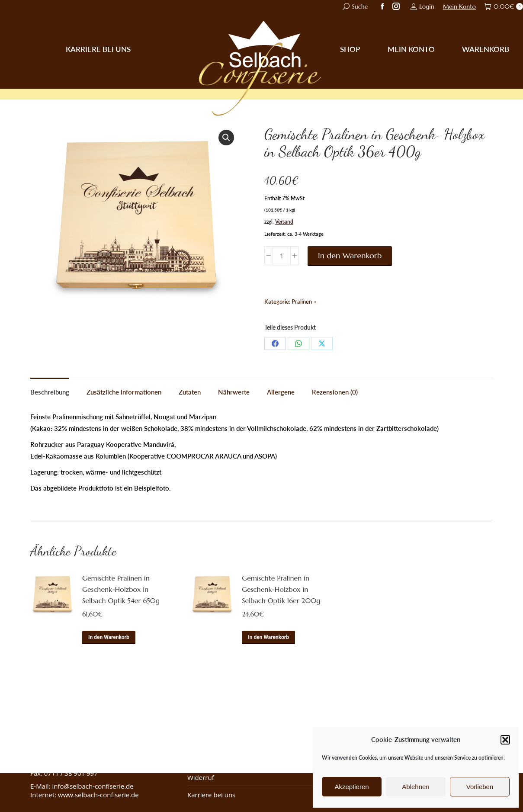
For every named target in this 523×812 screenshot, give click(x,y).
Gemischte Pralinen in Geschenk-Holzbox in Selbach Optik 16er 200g (281, 589)
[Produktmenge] (282, 256)
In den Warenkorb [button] (109, 637)
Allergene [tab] (281, 392)
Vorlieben (480, 787)
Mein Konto (459, 6)
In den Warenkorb (350, 255)
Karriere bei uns (211, 795)
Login (422, 6)
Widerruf (201, 777)
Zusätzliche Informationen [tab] (124, 392)
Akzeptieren (351, 787)
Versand (284, 222)
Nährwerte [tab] (234, 392)
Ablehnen (416, 787)
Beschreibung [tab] (50, 392)
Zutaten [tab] (190, 392)
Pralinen (302, 302)
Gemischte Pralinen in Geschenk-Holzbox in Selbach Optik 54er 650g (121, 589)
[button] (505, 740)
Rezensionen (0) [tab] (335, 392)
